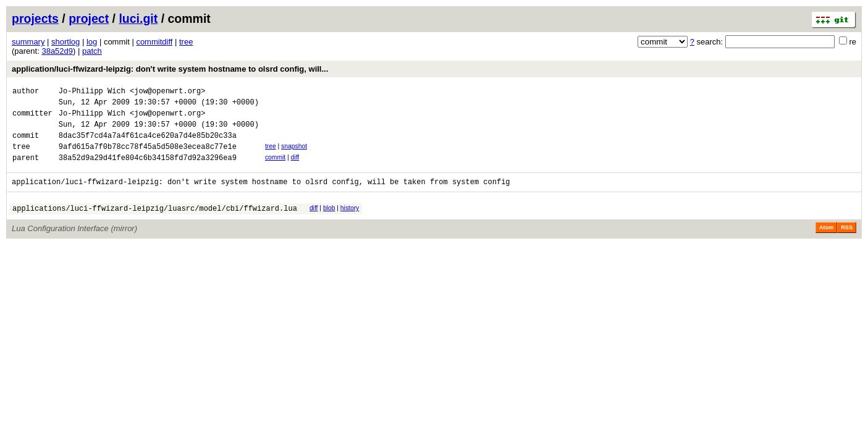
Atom (826, 244)
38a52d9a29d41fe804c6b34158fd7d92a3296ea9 (148, 170)
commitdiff (154, 42)
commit (275, 168)
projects (35, 19)
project (89, 19)
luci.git (138, 19)
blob (329, 223)
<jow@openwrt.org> (167, 92)
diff (295, 168)
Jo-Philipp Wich (92, 92)
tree (186, 42)
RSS (847, 244)
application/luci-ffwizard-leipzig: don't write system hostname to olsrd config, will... (170, 69)
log (92, 42)
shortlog (65, 42)
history (350, 223)
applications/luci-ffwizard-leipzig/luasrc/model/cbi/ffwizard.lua (155, 225)
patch (92, 51)
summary (28, 42)
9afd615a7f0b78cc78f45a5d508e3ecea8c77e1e (148, 157)
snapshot (294, 155)
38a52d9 (57, 51)
